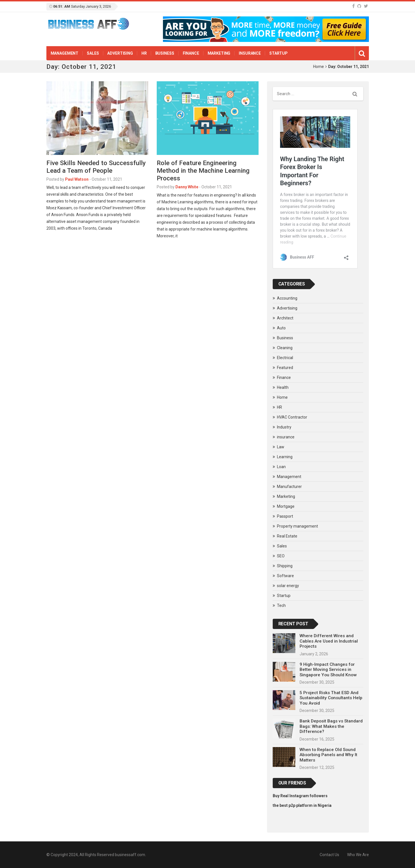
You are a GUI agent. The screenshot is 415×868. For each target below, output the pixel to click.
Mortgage (286, 506)
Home (319, 67)
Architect (285, 318)
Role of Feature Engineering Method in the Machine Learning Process (203, 170)
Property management (297, 526)
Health (283, 387)
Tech (281, 605)
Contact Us (329, 855)
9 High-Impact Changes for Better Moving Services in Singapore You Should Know (328, 670)
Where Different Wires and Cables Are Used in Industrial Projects (329, 641)
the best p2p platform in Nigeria (302, 805)
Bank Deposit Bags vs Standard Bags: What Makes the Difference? (331, 726)
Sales (93, 53)
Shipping (285, 566)
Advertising (120, 53)
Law (281, 447)
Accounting (287, 298)
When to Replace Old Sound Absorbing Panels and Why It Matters (328, 755)
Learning (285, 457)
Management (65, 53)
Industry (284, 427)
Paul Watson (77, 179)
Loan (281, 467)
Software (285, 576)
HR (144, 53)
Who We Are (358, 855)
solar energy (288, 586)
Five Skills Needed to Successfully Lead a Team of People (96, 167)
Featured (285, 368)
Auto (281, 328)
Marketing (219, 53)
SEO (281, 556)
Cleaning (285, 348)
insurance (250, 53)
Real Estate (287, 536)
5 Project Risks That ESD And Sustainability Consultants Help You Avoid (331, 698)
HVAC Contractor (292, 417)
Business (165, 53)
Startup (279, 53)
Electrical (285, 358)
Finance (191, 53)
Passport (285, 516)
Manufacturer (289, 487)
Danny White (187, 187)
